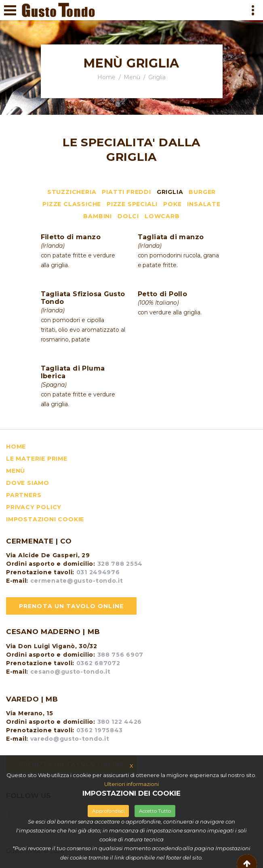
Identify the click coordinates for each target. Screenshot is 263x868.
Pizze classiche (72, 204)
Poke (172, 204)
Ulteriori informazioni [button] (131, 784)
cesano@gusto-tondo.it (69, 672)
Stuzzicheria (72, 192)
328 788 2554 (120, 564)
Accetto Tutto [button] (155, 811)
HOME (16, 447)
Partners (24, 495)
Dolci (128, 216)
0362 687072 (98, 663)
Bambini (98, 216)
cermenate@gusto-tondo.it (76, 581)
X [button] (131, 766)
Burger (202, 192)
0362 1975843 (100, 730)
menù (16, 471)
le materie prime (37, 459)
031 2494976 (98, 572)
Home (106, 77)
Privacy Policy (34, 507)
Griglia (170, 192)
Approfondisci (108, 811)
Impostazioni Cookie (45, 519)
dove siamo (28, 483)
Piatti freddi (126, 192)
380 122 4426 (120, 722)
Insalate (204, 204)
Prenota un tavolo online (71, 606)
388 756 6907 (120, 655)
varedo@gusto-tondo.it (69, 739)
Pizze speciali (132, 204)
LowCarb (162, 216)
